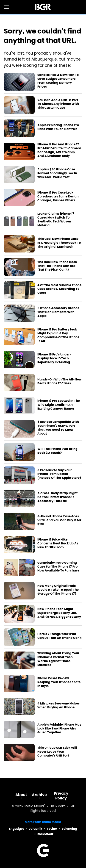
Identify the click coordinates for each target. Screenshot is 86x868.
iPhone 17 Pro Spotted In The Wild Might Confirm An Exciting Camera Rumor (59, 405)
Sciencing (69, 829)
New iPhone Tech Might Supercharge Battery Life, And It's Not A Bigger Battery (59, 613)
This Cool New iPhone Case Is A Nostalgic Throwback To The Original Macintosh (59, 243)
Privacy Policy (61, 796)
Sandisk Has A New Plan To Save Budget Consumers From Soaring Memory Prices (58, 81)
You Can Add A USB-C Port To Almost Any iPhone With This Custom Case (58, 104)
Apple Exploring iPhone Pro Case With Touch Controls (58, 127)
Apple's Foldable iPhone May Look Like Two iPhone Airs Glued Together (59, 729)
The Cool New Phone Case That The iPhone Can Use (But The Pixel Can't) (57, 266)
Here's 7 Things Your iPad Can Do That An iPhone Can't (59, 636)
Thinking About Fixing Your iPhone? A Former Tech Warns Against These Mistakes (58, 659)
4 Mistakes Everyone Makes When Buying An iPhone (58, 706)
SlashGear (45, 834)
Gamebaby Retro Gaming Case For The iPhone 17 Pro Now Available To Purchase (58, 567)
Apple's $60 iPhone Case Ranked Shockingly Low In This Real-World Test (57, 173)
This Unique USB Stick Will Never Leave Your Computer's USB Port (57, 752)
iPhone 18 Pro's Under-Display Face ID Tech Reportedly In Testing (54, 358)
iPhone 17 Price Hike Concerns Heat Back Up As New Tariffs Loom (58, 544)
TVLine (52, 829)
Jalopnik (35, 829)
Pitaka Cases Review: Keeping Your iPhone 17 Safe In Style (59, 682)
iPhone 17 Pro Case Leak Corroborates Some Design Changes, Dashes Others (58, 197)
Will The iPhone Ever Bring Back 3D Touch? (57, 451)
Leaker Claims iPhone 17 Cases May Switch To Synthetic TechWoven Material (56, 220)
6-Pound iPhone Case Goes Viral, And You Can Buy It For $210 (59, 520)
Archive (39, 795)
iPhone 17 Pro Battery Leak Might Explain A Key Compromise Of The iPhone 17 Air (58, 335)
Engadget (16, 829)
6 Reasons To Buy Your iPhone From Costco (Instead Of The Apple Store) (59, 474)
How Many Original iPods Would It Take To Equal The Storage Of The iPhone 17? (58, 590)
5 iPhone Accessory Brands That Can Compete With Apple (58, 312)
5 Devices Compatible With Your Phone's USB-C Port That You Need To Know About (58, 428)
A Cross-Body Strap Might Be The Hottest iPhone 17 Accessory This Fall (57, 497)
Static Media (34, 806)
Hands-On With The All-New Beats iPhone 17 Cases (59, 381)
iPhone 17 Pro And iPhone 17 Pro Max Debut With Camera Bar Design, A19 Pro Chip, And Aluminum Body (59, 150)
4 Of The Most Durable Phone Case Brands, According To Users (59, 289)
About (21, 795)
